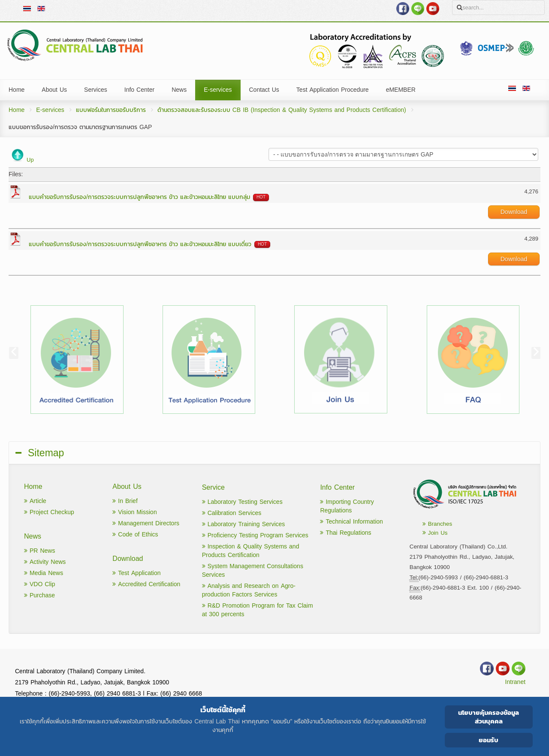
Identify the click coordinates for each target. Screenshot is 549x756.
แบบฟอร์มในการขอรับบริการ (111, 110)
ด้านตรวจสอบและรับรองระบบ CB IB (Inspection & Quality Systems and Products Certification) (282, 110)
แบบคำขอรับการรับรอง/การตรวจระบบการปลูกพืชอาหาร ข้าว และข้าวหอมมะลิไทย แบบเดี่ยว (140, 244)
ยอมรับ (489, 740)
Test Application (136, 573)
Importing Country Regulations (347, 506)
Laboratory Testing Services (242, 502)
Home (17, 110)
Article (35, 501)
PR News (39, 551)
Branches (437, 524)
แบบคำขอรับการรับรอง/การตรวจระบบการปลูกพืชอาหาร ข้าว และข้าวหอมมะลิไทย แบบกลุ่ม (139, 197)
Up (30, 160)
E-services (50, 110)
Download (514, 212)
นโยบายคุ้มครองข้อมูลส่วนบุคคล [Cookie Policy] (489, 717)
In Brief (125, 501)
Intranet (515, 682)
